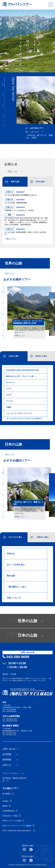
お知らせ (7, 765)
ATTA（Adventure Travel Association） (19, 831)
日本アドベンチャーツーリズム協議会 (18, 826)
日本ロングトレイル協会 (13, 821)
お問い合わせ (9, 749)
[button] (4, 81)
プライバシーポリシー (11, 773)
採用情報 (7, 760)
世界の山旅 (15, 182)
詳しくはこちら (32, 132)
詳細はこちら (22, 336)
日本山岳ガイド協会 (12, 816)
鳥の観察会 (8, 794)
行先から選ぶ (14, 356)
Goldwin (7, 801)
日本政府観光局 (10, 811)
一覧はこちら (14, 172)
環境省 (7, 806)
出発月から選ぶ (41, 356)
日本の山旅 (40, 182)
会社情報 (7, 754)
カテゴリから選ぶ (15, 537)
